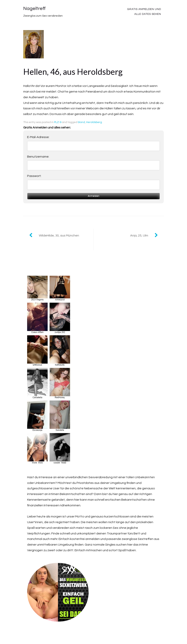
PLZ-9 (58, 122)
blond (81, 122)
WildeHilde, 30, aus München (59, 235)
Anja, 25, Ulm (139, 235)
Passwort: (34, 176)
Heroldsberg (94, 122)
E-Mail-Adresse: (38, 137)
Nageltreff (34, 8)
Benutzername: (38, 157)
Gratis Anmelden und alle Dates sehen (144, 12)
